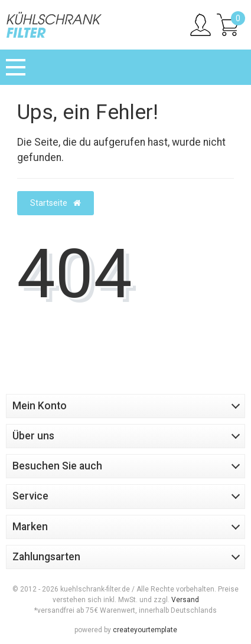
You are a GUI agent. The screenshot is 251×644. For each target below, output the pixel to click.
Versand (185, 600)
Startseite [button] (56, 203)
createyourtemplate (145, 630)
